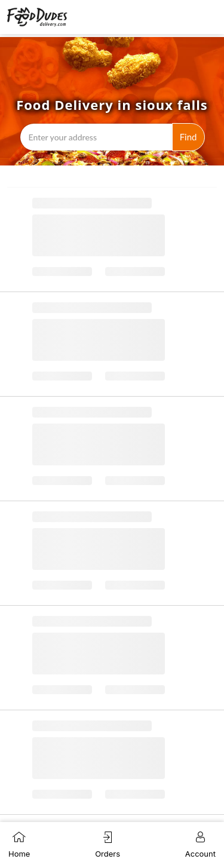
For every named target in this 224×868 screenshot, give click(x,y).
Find (188, 137)
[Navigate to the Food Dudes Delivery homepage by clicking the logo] (37, 17)
